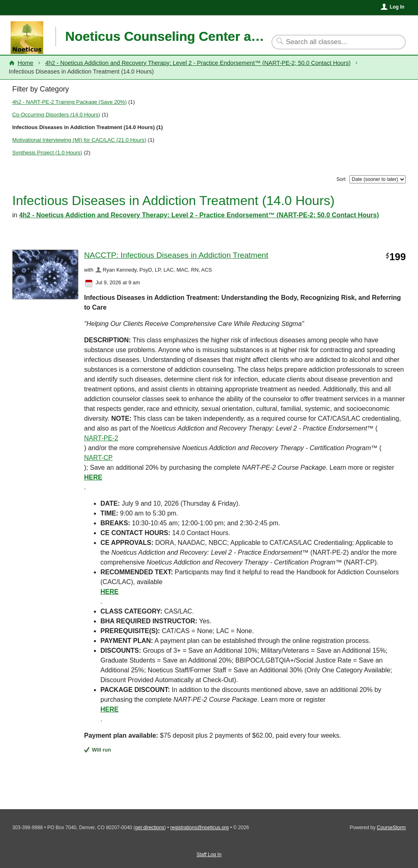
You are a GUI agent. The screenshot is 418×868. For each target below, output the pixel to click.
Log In (397, 7)
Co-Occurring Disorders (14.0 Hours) (56, 115)
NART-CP (98, 458)
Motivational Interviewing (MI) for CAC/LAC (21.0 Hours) (79, 140)
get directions (150, 828)
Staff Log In (209, 855)
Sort (341, 179)
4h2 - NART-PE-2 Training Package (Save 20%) (70, 102)
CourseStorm (391, 828)
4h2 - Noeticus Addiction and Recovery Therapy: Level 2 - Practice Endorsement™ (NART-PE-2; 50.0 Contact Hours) (198, 63)
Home (25, 63)
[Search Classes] (334, 42)
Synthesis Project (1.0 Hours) (47, 153)
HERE (109, 709)
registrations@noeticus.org (199, 828)
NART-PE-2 (101, 438)
